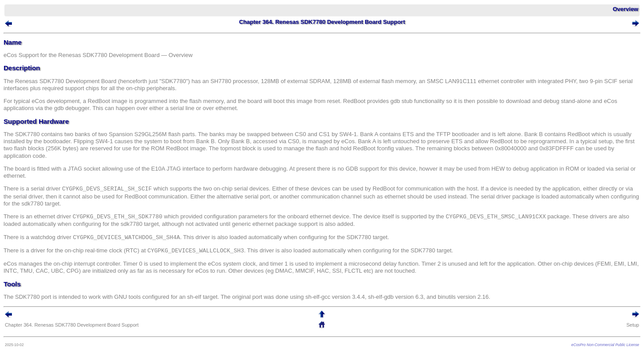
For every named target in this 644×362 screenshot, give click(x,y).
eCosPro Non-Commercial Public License (605, 345)
